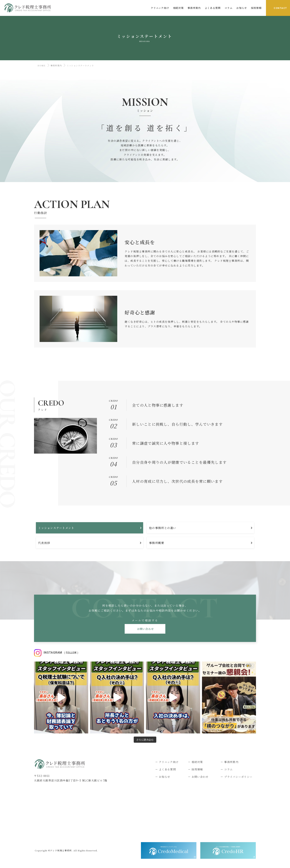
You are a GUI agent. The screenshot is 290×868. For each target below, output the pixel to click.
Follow (71, 652)
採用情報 (197, 769)
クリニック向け (169, 762)
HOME (41, 65)
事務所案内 (56, 65)
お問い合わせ (145, 629)
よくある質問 (167, 769)
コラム (228, 769)
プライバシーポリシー (238, 777)
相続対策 (197, 762)
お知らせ (165, 777)
